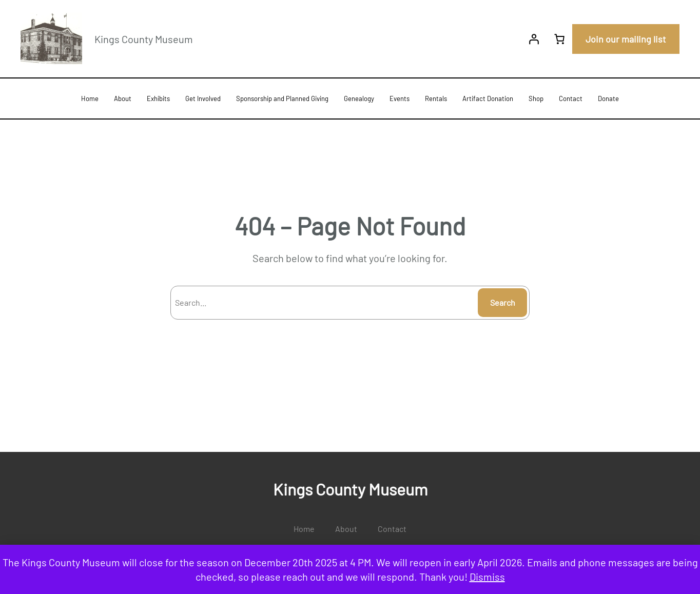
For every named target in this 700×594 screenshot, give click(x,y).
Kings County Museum (144, 39)
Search (503, 302)
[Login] (534, 39)
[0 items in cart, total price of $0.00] (559, 39)
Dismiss (487, 577)
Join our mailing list (626, 39)
